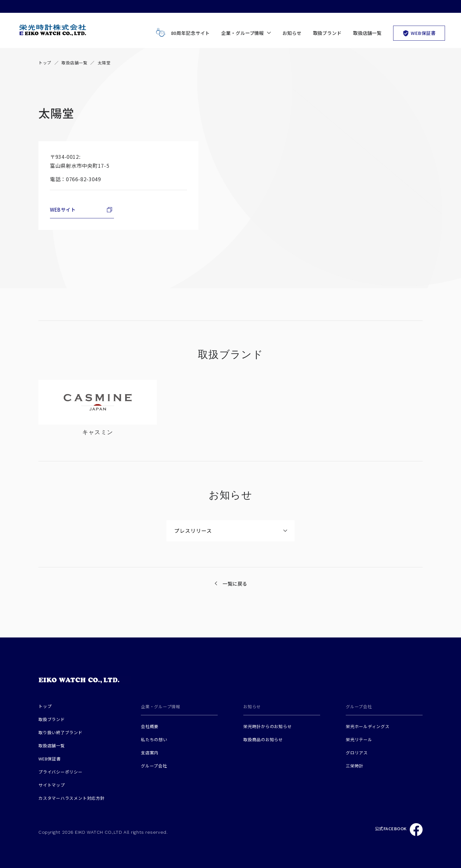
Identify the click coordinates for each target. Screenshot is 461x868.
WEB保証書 (419, 33)
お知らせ (292, 33)
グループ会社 (154, 766)
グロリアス (357, 753)
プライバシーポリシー (61, 772)
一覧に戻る (235, 584)
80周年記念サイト (182, 33)
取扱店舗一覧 (367, 33)
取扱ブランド (327, 33)
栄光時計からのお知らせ (268, 726)
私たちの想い (154, 739)
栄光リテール (359, 739)
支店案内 (150, 753)
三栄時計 (355, 766)
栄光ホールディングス (368, 726)
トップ (45, 63)
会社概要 (150, 726)
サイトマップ (52, 785)
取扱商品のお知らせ (263, 739)
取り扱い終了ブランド (61, 732)
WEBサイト (63, 210)
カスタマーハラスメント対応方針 (72, 798)
